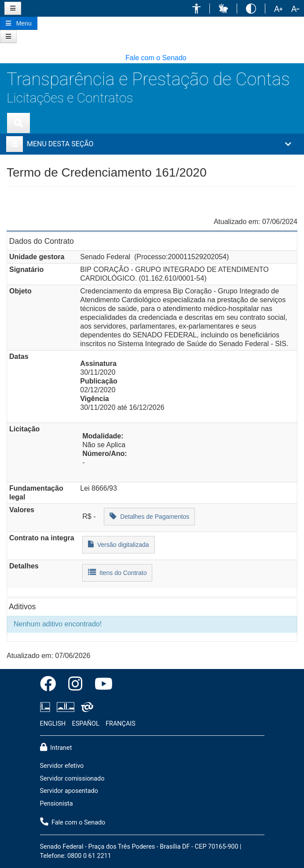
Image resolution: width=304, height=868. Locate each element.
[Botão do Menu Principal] (19, 23)
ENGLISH (53, 724)
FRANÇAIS (121, 724)
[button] (196, 9)
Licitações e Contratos (70, 98)
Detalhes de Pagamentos (149, 516)
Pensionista (57, 804)
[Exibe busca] (18, 123)
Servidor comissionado (72, 779)
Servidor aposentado (69, 791)
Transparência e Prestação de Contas (148, 79)
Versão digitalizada (118, 544)
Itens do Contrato (117, 572)
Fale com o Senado (156, 58)
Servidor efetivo (62, 766)
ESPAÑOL (86, 724)
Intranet (56, 747)
